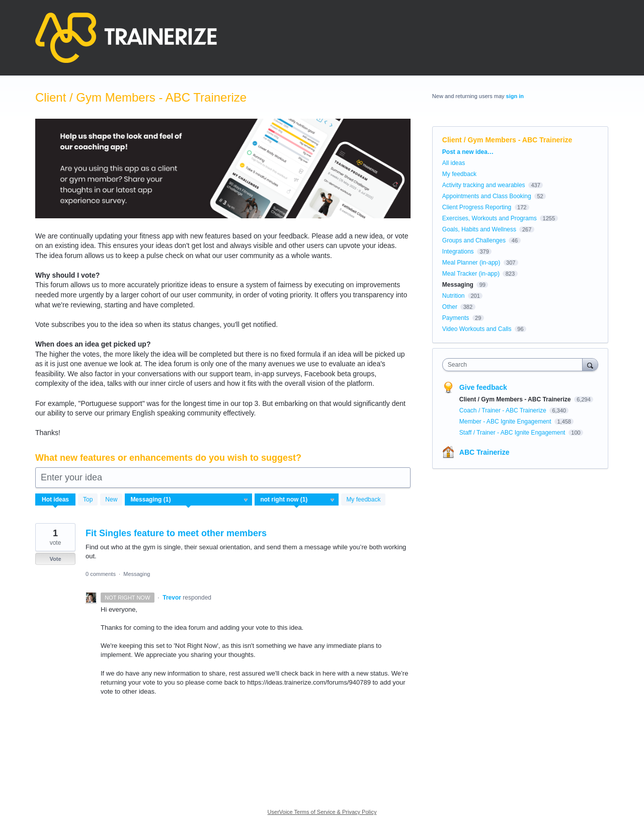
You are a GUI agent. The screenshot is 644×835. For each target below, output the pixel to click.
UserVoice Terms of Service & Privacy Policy (322, 812)
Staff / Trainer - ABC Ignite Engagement (513, 433)
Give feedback (483, 387)
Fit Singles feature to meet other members (176, 533)
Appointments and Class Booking (487, 196)
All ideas (454, 163)
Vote (55, 559)
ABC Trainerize (485, 452)
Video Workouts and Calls (477, 329)
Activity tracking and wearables (484, 185)
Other (450, 307)
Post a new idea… (468, 152)
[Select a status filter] (297, 500)
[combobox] (515, 365)
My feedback (363, 499)
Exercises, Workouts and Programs (490, 218)
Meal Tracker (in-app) (471, 274)
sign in (515, 96)
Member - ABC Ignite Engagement (506, 422)
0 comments (101, 574)
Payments (456, 318)
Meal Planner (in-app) (471, 263)
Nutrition (454, 296)
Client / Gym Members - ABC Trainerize (516, 399)
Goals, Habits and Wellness (479, 229)
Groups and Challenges (474, 240)
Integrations (458, 252)
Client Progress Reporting (477, 207)
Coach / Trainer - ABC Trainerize (504, 410)
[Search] (590, 364)
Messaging (137, 574)
